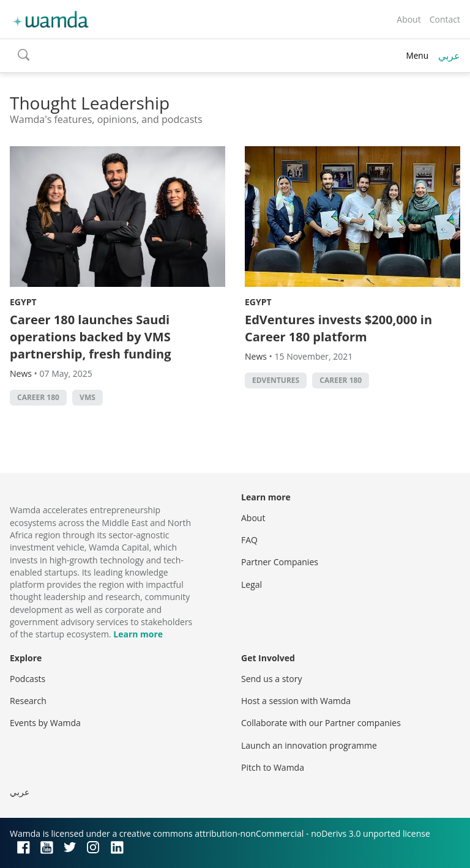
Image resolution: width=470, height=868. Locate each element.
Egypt (23, 302)
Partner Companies (280, 562)
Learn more (138, 634)
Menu (417, 55)
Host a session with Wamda (296, 701)
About (408, 19)
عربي (449, 56)
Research (28, 701)
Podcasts (28, 679)
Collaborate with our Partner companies (321, 723)
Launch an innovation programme (309, 745)
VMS (88, 397)
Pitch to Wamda (273, 767)
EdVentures (276, 380)
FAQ (249, 540)
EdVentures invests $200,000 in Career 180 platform (338, 328)
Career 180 (38, 397)
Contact (445, 19)
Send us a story (271, 679)
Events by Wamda (45, 723)
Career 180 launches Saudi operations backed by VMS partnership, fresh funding (90, 337)
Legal (252, 584)
